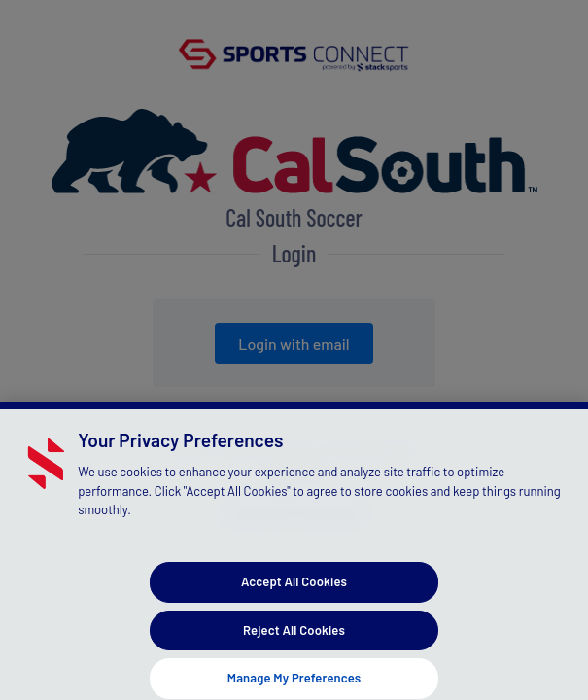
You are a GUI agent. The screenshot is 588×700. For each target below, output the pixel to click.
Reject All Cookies (294, 640)
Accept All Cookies (294, 591)
